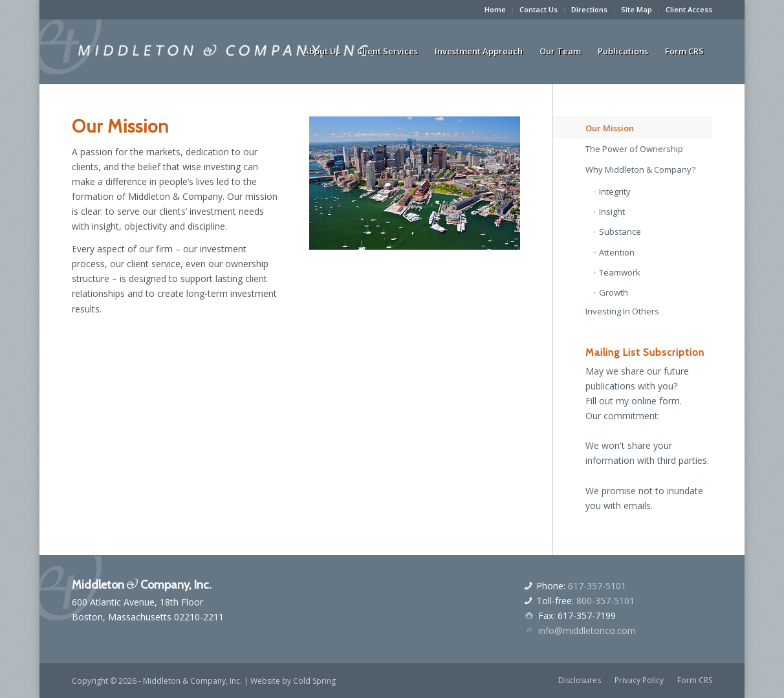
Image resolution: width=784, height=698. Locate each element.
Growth (614, 292)
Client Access (689, 9)
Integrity (615, 191)
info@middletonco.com (587, 630)
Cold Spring (314, 681)
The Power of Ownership (634, 149)
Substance (620, 232)
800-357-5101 (605, 601)
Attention (617, 252)
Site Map (637, 9)
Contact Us (539, 9)
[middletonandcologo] (225, 51)
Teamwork (620, 272)
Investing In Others (622, 311)
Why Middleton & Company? (640, 169)
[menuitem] (495, 10)
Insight (612, 212)
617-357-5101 (597, 586)
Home (495, 9)
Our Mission (610, 128)
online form (656, 401)
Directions (589, 9)
